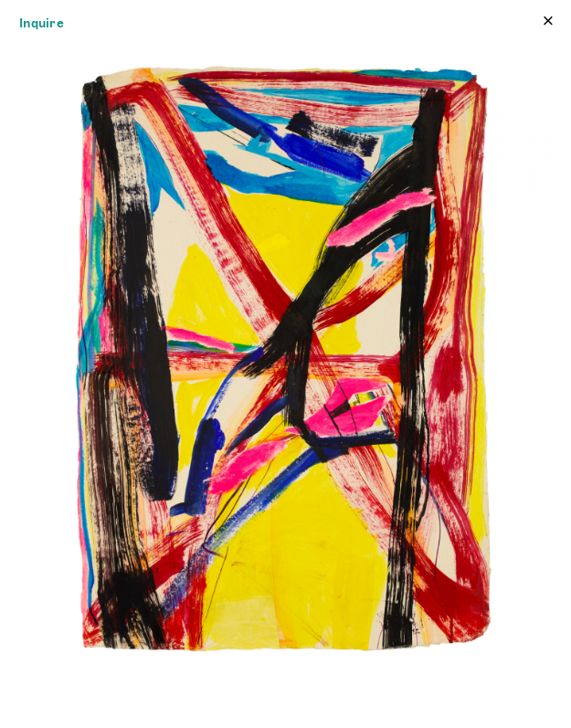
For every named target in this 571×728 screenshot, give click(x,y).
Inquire (42, 23)
